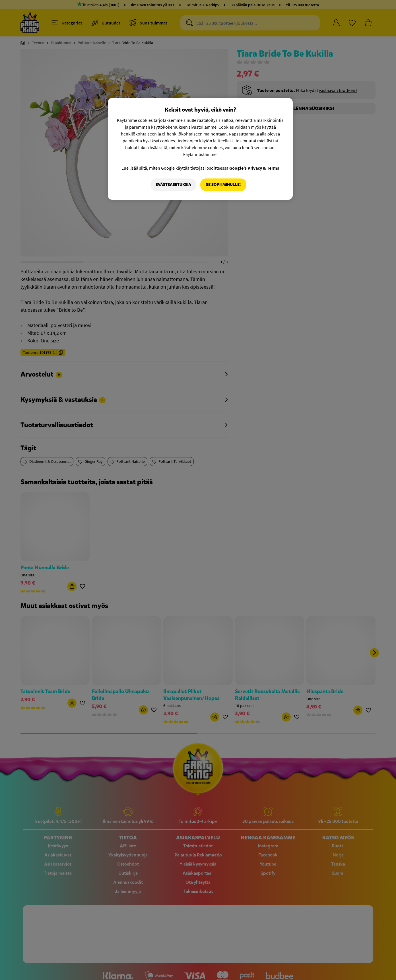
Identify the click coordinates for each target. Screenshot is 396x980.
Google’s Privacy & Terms (254, 168)
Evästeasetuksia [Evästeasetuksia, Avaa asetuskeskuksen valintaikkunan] (173, 185)
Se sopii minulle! (223, 185)
